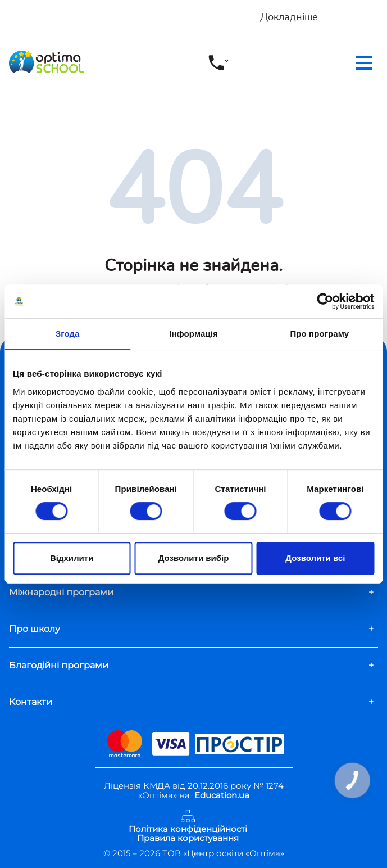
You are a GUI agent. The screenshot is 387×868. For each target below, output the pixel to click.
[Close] (380, 6)
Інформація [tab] (193, 334)
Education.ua (222, 795)
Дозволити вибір (194, 558)
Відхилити (72, 558)
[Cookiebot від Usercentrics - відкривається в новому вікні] (325, 301)
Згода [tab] (68, 334)
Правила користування (188, 838)
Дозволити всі (315, 558)
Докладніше (289, 17)
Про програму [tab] (319, 334)
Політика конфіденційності (188, 829)
